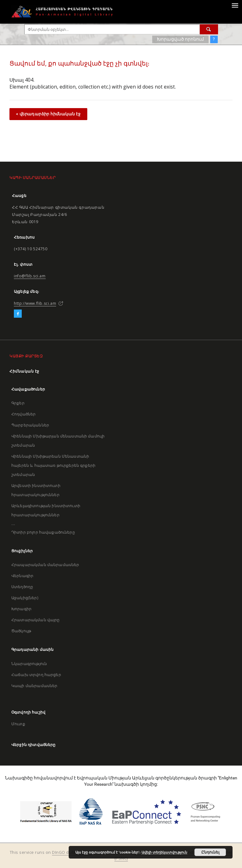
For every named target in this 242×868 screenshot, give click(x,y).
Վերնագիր (22, 576)
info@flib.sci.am (30, 276)
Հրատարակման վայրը (36, 620)
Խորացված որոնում (180, 39)
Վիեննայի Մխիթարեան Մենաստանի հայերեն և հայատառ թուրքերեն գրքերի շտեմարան (53, 465)
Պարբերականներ (30, 425)
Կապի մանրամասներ (34, 686)
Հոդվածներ (23, 414)
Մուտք (18, 724)
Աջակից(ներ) (25, 598)
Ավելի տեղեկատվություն (164, 852)
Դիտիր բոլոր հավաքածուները (43, 532)
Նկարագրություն (29, 664)
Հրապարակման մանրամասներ (45, 565)
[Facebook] (18, 314)
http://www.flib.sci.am (35, 303)
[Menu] (235, 5)
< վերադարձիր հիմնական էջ (48, 114)
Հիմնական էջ (24, 371)
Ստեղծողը (22, 587)
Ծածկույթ (21, 631)
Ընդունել (210, 852)
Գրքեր (18, 403)
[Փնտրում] (209, 29)
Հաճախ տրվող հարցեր (36, 675)
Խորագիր (21, 609)
